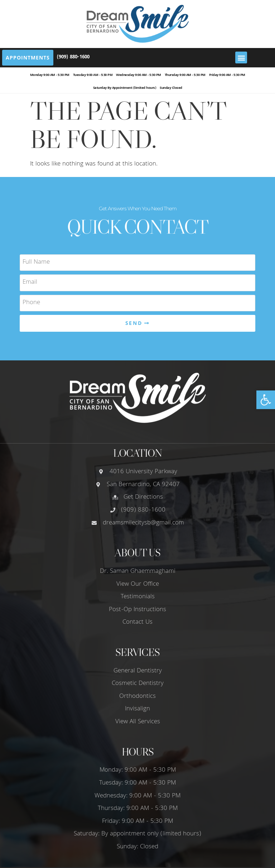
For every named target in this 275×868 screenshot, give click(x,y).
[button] (266, 400)
